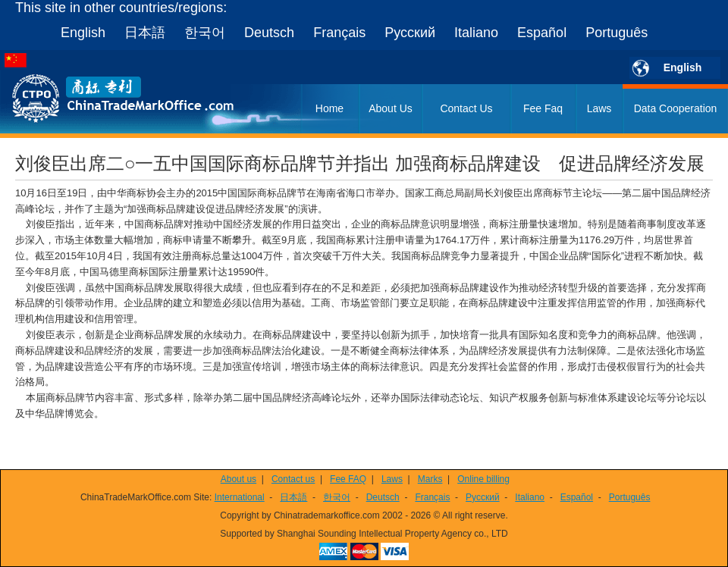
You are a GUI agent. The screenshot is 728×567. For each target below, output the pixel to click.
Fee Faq (543, 108)
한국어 (205, 33)
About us (238, 479)
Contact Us (466, 108)
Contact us (293, 479)
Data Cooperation (676, 108)
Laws (599, 108)
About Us (391, 108)
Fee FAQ (348, 479)
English (83, 33)
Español (542, 33)
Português (617, 33)
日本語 (145, 33)
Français (339, 33)
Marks (430, 479)
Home (329, 108)
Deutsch (269, 33)
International (240, 497)
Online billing (483, 479)
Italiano (476, 33)
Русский (410, 33)
